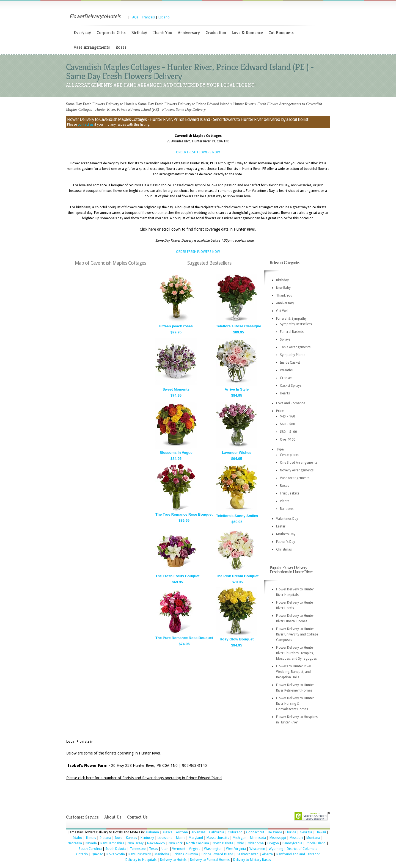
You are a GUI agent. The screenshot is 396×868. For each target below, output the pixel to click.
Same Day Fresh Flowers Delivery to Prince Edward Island (184, 104)
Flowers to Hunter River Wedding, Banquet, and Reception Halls (294, 672)
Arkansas (198, 832)
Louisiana (165, 838)
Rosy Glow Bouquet (237, 639)
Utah (165, 849)
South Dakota (116, 849)
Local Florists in (80, 742)
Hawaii (321, 832)
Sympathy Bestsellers (296, 324)
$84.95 (237, 395)
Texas (153, 849)
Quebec (97, 854)
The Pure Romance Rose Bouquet (184, 638)
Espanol (164, 17)
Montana (313, 838)
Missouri (296, 838)
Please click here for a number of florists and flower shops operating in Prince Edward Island (144, 778)
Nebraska (75, 843)
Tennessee (138, 849)
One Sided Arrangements (299, 463)
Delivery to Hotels (173, 860)
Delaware (275, 832)
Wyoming (276, 849)
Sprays (285, 339)
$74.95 (176, 395)
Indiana (105, 838)
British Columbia (185, 854)
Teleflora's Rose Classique (238, 326)
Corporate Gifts (111, 33)
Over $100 (288, 439)
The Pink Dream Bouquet (237, 576)
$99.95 (176, 332)
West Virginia (236, 849)
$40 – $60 (288, 416)
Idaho (78, 838)
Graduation (216, 33)
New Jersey (136, 843)
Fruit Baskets (290, 493)
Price (280, 411)
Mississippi (278, 838)
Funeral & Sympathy (291, 319)
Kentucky (147, 838)
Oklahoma (256, 843)
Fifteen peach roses (176, 326)
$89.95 (239, 332)
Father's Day (286, 542)
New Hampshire (112, 843)
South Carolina (90, 849)
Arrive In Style (237, 389)
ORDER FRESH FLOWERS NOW (198, 152)
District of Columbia (302, 849)
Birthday (139, 33)
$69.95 (237, 522)
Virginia (195, 849)
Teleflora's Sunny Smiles (237, 516)
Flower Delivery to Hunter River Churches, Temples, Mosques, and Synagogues (296, 653)
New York (176, 843)
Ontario (82, 854)
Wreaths (286, 370)
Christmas (284, 549)
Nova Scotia (116, 854)
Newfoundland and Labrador (298, 854)
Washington (213, 849)
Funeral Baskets (292, 332)
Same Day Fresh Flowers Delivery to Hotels (100, 104)
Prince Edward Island (217, 854)
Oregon (273, 843)
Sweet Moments (176, 389)
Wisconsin (257, 849)
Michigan (240, 838)
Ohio (240, 843)
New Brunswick (140, 854)
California (217, 832)
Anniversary (189, 33)
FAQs (134, 17)
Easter (281, 526)
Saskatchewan (248, 854)
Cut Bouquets (281, 33)
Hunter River (243, 104)
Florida (291, 832)
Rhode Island (316, 843)
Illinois (91, 838)
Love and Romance (291, 403)
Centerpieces (290, 455)
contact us (86, 125)
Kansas (131, 838)
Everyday (82, 33)
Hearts (285, 393)
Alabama (152, 832)
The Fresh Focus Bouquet (177, 576)
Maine (181, 838)
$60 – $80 (288, 424)
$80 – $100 (288, 432)
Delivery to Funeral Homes (210, 860)
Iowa (119, 838)
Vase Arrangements (92, 47)
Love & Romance (247, 33)
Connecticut (255, 832)
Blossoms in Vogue (176, 453)
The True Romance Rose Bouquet (184, 514)
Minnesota (258, 838)
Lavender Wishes (237, 453)
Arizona (182, 832)
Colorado (235, 832)
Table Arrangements (295, 347)
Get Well (282, 311)
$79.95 (237, 582)
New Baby (283, 288)
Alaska (167, 832)
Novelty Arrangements (297, 470)
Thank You (162, 33)
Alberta (267, 854)
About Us (113, 817)
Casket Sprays (291, 386)
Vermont (179, 849)
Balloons (287, 509)
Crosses (286, 378)
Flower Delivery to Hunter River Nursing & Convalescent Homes (295, 704)
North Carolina (198, 843)
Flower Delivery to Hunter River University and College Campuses (297, 634)
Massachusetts (218, 838)
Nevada (91, 843)
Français (148, 17)
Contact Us (137, 817)
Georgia (306, 832)
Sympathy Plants (293, 355)
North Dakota (223, 843)
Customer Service (82, 817)
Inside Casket (290, 363)
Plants (285, 501)
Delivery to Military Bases (252, 860)
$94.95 (237, 459)
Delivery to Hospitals (141, 860)
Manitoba (162, 854)
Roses (121, 47)
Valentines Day (287, 519)
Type (280, 449)
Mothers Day (286, 534)
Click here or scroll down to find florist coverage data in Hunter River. (198, 229)
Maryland (196, 838)
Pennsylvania (292, 843)
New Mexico (156, 843)
